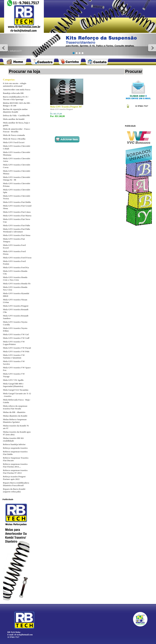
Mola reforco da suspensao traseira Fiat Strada (15, 407)
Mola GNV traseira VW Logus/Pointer (14, 343)
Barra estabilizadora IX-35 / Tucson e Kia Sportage (16, 98)
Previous (4, 48)
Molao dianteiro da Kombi (15, 416)
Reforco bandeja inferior (14, 444)
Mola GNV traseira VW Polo (16, 351)
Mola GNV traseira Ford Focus (17, 258)
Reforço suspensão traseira (15, 448)
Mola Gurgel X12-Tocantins (16, 390)
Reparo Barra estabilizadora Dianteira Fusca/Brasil (16, 484)
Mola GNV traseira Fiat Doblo (17, 202)
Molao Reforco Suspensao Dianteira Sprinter (15, 421)
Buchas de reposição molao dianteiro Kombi (15, 111)
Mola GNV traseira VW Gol (16, 334)
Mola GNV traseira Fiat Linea (17, 212)
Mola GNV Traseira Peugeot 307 (66, 107)
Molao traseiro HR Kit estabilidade (13, 439)
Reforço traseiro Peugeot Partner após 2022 (14, 478)
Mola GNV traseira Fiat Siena (17, 235)
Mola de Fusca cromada (14, 135)
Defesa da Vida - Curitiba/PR (16, 115)
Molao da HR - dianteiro (14, 412)
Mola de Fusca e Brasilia (14, 139)
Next (152, 48)
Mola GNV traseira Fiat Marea (17, 216)
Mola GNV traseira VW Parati (17, 348)
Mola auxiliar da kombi (14, 119)
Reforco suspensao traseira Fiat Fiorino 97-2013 (15, 472)
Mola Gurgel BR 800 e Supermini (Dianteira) (13, 385)
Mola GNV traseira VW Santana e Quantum (14, 356)
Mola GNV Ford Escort (14, 142)
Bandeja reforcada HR (13, 93)
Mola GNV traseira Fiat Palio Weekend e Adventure (16, 230)
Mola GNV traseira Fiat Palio (16, 225)
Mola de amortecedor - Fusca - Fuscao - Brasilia (17, 130)
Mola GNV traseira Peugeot (16, 306)
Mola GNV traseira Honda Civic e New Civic (15, 279)
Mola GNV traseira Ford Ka (16, 267)
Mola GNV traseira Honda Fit (17, 284)
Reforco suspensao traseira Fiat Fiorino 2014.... (15, 465)
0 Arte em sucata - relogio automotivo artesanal (15, 85)
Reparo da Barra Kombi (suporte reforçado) (14, 490)
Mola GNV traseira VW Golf (16, 338)
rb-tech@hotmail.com (23, 635)
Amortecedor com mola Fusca (17, 90)
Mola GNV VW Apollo (13, 380)
